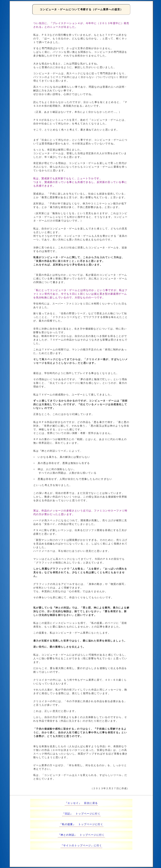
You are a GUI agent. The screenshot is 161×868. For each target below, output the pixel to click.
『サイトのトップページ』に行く (81, 845)
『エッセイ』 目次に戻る (81, 803)
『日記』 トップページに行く (81, 814)
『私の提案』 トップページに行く (81, 824)
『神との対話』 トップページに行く (81, 835)
